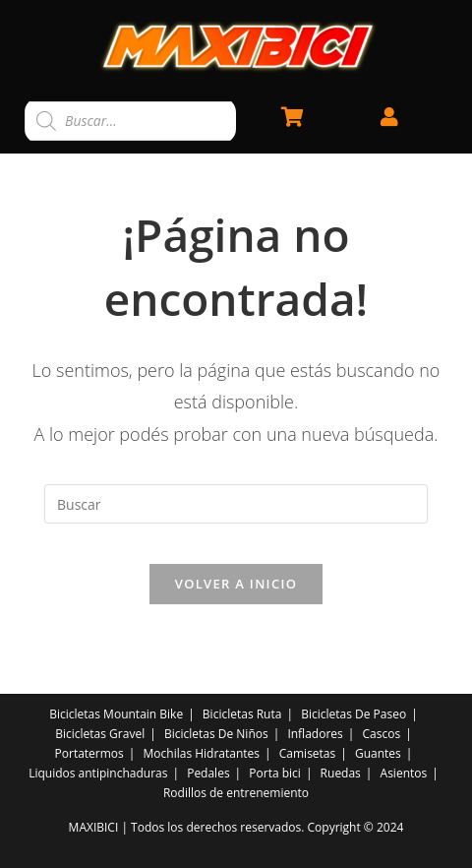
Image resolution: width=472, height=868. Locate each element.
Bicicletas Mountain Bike (116, 714)
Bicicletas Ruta (242, 714)
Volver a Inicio (236, 584)
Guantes (378, 753)
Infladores (315, 734)
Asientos (404, 773)
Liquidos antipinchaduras (98, 773)
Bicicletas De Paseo (354, 714)
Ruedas (341, 773)
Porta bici (275, 773)
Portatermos (89, 753)
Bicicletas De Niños (216, 734)
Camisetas (308, 753)
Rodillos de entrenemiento (236, 793)
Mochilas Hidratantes (202, 753)
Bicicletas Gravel (100, 734)
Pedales (208, 773)
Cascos (382, 734)
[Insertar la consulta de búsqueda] (236, 504)
